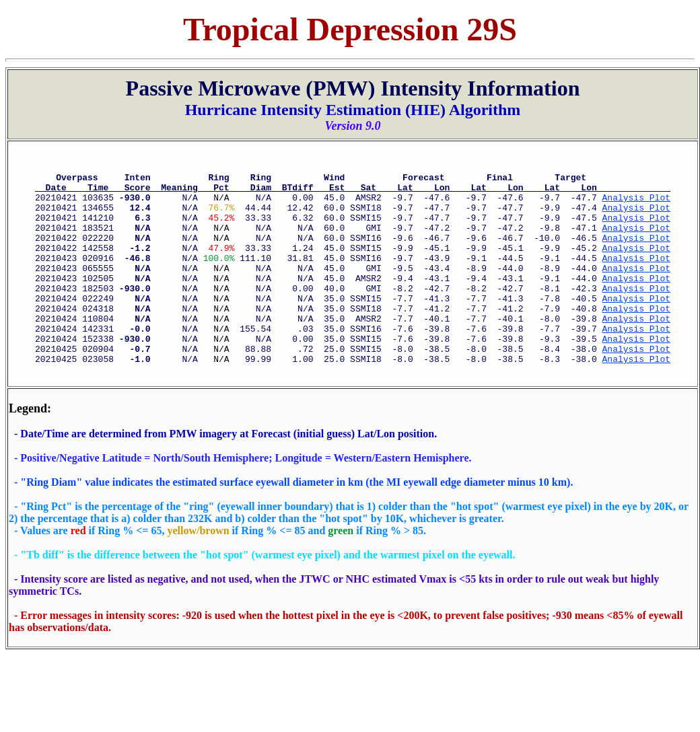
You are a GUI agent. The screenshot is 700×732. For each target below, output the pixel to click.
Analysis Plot (636, 205)
